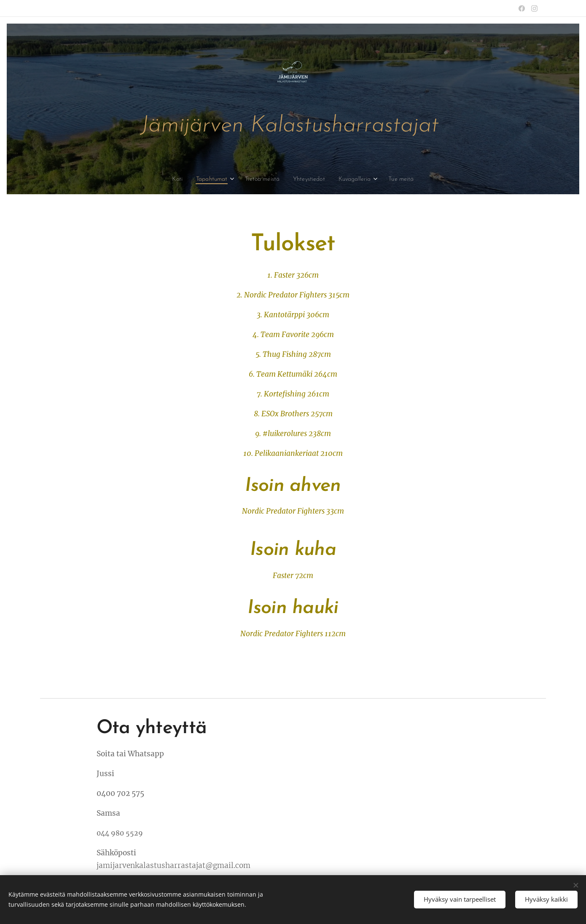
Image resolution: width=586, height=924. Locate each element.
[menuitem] (170, 179)
